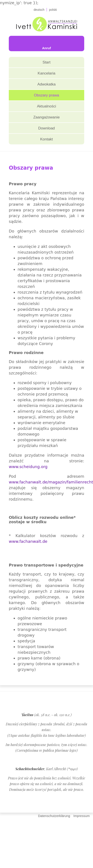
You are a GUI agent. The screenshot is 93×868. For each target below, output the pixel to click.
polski (53, 10)
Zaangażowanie (46, 117)
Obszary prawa (46, 95)
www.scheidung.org (28, 467)
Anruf (47, 48)
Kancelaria (46, 73)
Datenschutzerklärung (54, 816)
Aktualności (46, 106)
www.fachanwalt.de (28, 541)
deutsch (39, 10)
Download (47, 128)
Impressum (82, 816)
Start (47, 62)
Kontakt (47, 139)
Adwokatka (46, 84)
